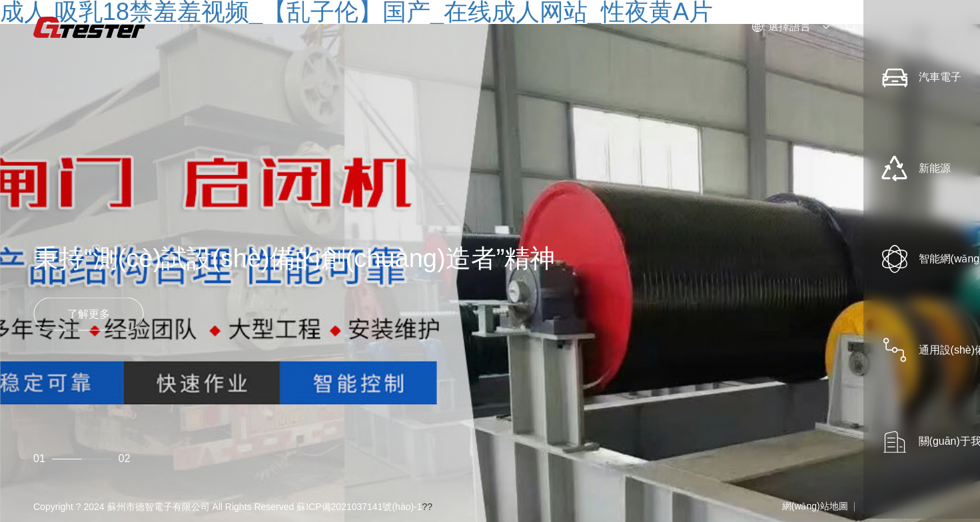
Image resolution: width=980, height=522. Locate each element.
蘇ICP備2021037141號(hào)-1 (359, 507)
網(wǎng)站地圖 (815, 506)
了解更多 (88, 313)
